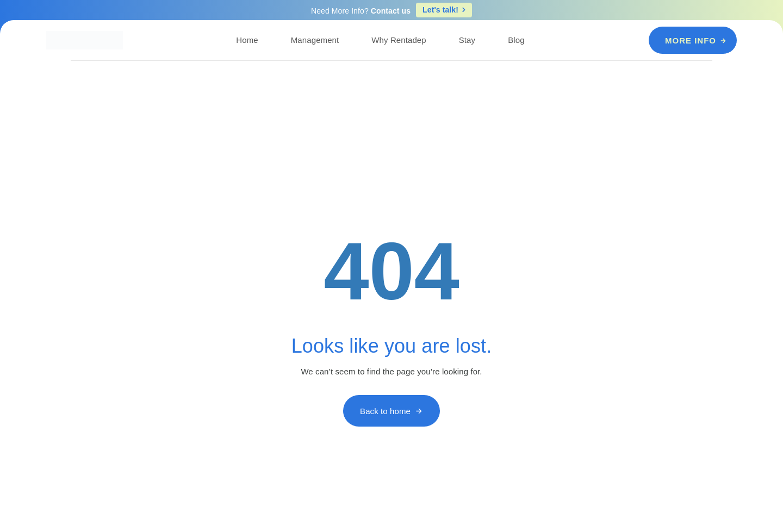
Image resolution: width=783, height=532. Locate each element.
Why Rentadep (399, 40)
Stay (467, 40)
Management (315, 40)
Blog (516, 40)
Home (247, 40)
